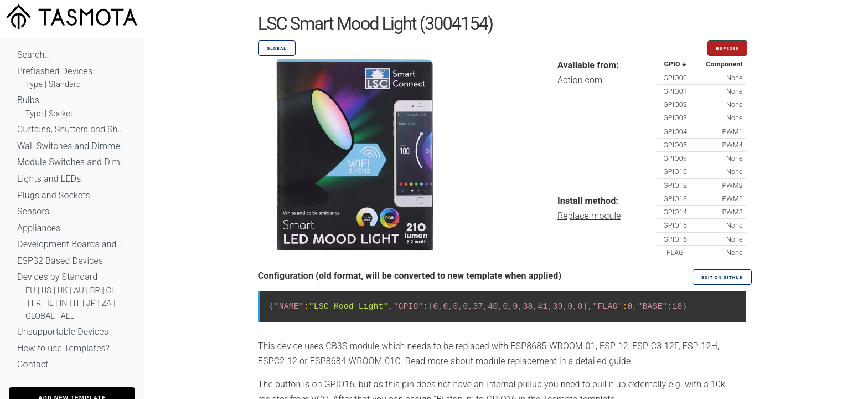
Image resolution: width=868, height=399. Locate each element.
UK (63, 291)
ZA (106, 303)
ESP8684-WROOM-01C (355, 361)
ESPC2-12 (278, 361)
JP (91, 303)
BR (95, 291)
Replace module (589, 216)
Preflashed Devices (55, 71)
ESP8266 (728, 48)
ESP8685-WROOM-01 (553, 346)
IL (50, 303)
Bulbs (28, 100)
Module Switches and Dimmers (72, 162)
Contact (33, 364)
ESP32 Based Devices (60, 261)
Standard (65, 85)
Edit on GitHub (722, 277)
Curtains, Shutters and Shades (72, 129)
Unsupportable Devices (63, 332)
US (46, 291)
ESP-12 (614, 346)
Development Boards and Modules (72, 244)
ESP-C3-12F (655, 346)
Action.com (580, 80)
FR (37, 303)
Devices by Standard (57, 277)
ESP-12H (700, 346)
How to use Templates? (63, 348)
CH (112, 291)
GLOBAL (40, 316)
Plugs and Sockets (54, 195)
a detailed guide (600, 361)
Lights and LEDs (49, 179)
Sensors (33, 211)
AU (79, 291)
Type (34, 85)
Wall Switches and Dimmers (72, 146)
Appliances (39, 228)
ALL (68, 316)
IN (63, 303)
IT (77, 303)
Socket (61, 114)
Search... (34, 55)
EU (30, 291)
